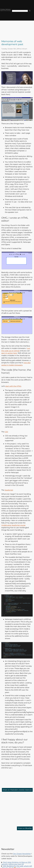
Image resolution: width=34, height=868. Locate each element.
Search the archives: (6, 11)
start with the (13, 386)
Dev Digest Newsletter (22, 854)
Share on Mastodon (17, 790)
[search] (30, 11)
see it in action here (9, 353)
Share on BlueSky (25, 828)
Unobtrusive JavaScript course (13, 525)
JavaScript (9, 490)
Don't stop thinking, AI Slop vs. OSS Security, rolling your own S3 (16, 863)
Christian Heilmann (6, 9)
